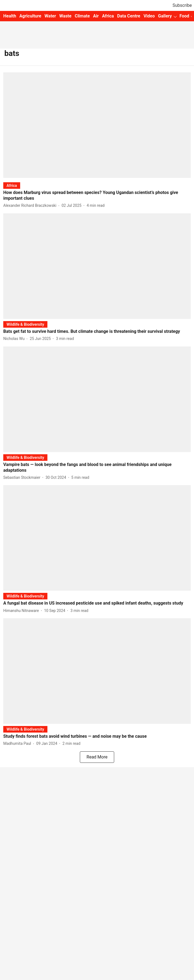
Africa (108, 16)
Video (149, 16)
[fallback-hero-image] (97, 125)
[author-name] (31, 206)
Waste (66, 16)
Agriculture (30, 16)
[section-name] (12, 185)
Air (96, 16)
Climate (82, 16)
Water (50, 16)
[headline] (97, 196)
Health (10, 16)
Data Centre (129, 16)
